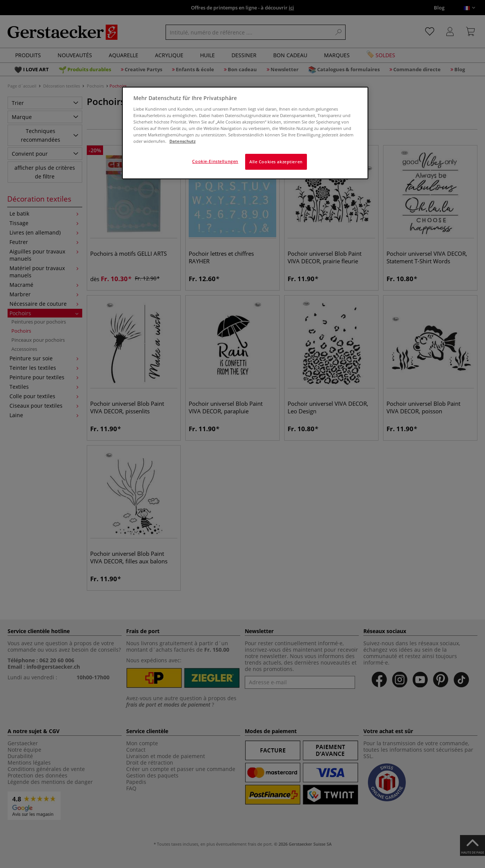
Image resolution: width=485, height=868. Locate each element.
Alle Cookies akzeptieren (276, 162)
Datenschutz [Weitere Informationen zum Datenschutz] (182, 141)
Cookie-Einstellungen (215, 161)
